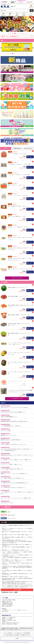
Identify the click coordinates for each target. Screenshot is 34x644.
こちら (11, 630)
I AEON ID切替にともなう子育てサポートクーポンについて (17, 444)
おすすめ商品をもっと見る (17, 398)
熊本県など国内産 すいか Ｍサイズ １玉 (17, 287)
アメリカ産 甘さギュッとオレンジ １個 (17, 381)
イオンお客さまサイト (18, 633)
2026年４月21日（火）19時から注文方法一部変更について (17, 411)
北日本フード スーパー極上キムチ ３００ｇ (18, 227)
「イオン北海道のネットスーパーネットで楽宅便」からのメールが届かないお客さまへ (17, 492)
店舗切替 (17, 15)
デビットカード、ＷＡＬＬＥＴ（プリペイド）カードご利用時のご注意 (17, 497)
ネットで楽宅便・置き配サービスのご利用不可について (17, 477)
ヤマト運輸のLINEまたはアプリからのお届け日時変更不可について (17, 482)
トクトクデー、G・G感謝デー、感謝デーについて (17, 463)
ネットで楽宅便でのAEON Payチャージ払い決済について (17, 487)
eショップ (30, 2)
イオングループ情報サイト (8, 633)
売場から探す (3, 15)
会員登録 (31, 15)
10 (26, 54)
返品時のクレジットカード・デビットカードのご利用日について (17, 473)
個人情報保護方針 (27, 633)
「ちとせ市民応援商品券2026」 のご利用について (17, 425)
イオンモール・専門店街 (13, 2)
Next (33, 24)
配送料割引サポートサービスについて (17, 434)
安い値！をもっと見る (17, 278)
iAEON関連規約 (17, 635)
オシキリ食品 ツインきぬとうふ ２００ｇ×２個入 (19, 175)
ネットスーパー (21, 2)
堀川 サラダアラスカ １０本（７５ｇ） (17, 185)
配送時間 (24, 15)
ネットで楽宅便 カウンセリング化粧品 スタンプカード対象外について (17, 459)
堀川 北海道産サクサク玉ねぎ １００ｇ (17, 206)
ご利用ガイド (10, 15)
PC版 (17, 638)
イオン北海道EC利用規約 (8, 635)
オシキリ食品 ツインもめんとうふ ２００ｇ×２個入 (19, 164)
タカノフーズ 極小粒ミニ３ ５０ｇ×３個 (17, 154)
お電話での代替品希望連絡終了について (17, 416)
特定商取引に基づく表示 (25, 635)
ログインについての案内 (17, 430)
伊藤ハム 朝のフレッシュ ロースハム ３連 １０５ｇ (20, 269)
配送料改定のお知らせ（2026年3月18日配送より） (17, 439)
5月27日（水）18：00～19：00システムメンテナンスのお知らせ (17, 407)
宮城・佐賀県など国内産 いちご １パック (17, 296)
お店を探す (4, 2)
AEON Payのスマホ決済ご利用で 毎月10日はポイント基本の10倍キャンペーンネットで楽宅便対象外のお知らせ (17, 449)
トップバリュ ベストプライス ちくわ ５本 (18, 196)
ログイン (31, 7)
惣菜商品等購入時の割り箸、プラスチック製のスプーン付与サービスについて (17, 454)
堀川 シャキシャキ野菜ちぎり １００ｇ (17, 216)
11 (28, 54)
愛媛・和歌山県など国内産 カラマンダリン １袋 (19, 315)
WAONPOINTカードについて (17, 502)
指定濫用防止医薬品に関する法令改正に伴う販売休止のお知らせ (17, 420)
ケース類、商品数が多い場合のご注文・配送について (17, 468)
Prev (1, 24)
